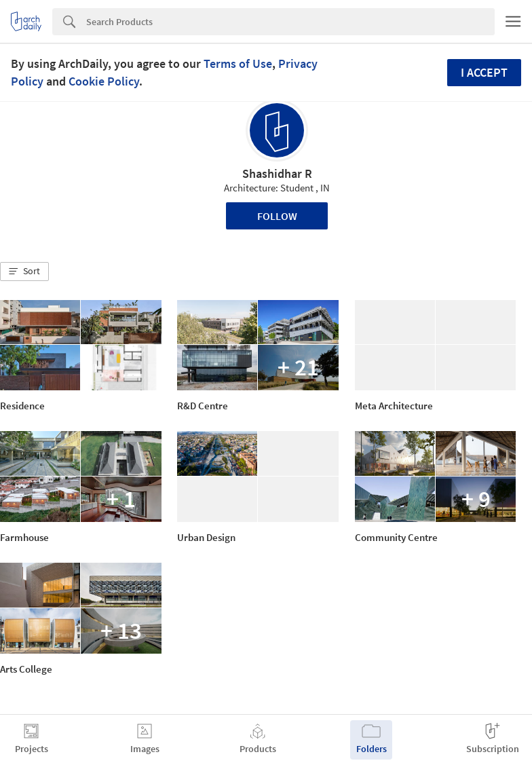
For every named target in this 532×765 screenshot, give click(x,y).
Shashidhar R (277, 173)
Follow (277, 216)
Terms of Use (238, 63)
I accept (484, 72)
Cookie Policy (104, 81)
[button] (24, 272)
